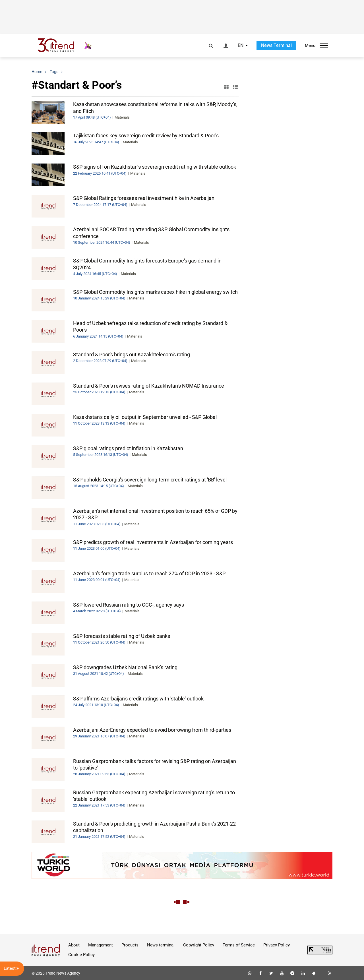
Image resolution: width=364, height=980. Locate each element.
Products (130, 945)
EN (241, 46)
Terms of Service (239, 945)
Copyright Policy (199, 945)
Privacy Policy (277, 945)
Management (101, 945)
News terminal (161, 945)
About (74, 945)
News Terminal (276, 45)
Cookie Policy (81, 955)
